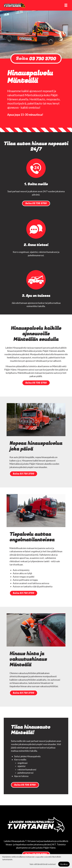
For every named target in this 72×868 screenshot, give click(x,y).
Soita (36, 59)
